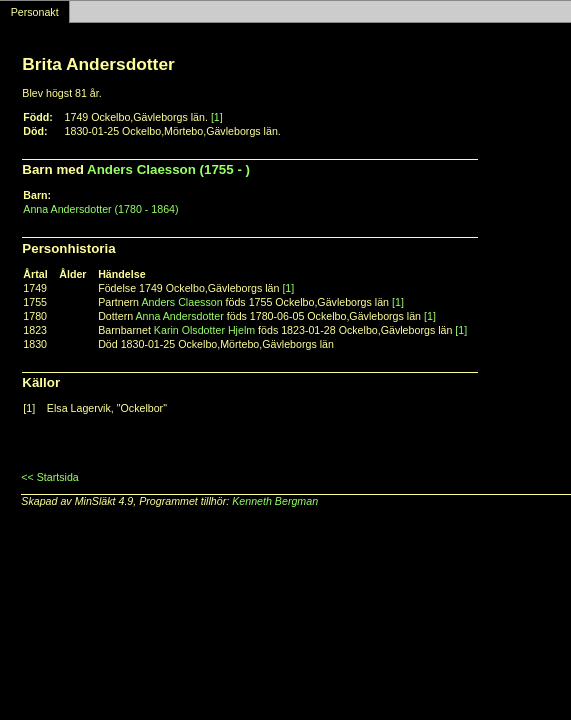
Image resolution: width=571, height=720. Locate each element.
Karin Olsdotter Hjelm (204, 330)
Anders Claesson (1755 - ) (168, 169)
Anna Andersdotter (180, 316)
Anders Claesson (181, 302)
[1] (217, 117)
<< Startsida (49, 477)
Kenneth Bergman (275, 501)
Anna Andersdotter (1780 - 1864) (100, 209)
